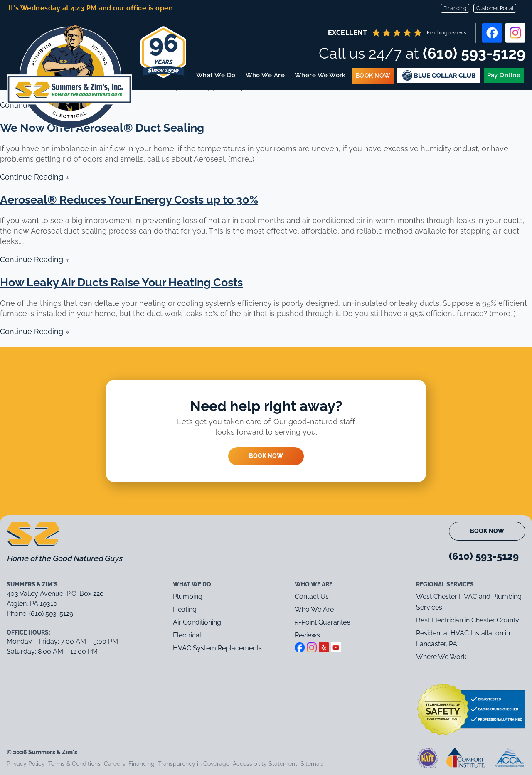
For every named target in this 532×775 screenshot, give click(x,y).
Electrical (187, 635)
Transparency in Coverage (194, 764)
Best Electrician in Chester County (468, 620)
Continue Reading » (35, 177)
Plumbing (188, 597)
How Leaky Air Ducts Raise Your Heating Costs (121, 282)
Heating (185, 609)
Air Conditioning (197, 622)
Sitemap (312, 764)
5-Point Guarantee (323, 622)
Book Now (373, 76)
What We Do (216, 75)
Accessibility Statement (265, 764)
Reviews (307, 635)
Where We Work (321, 75)
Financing (455, 8)
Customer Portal (495, 8)
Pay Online (504, 75)
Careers (115, 764)
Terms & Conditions (74, 764)
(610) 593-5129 (474, 53)
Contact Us (312, 597)
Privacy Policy (26, 764)
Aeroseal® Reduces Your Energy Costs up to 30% (129, 200)
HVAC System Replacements (217, 648)
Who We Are (265, 75)
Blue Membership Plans (439, 75)
